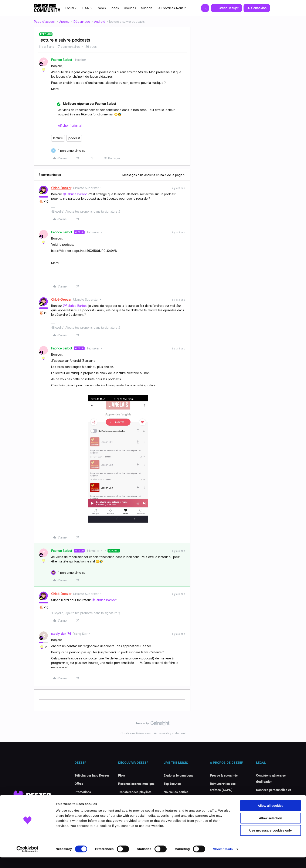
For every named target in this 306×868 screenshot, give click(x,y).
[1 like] (68, 151)
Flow (122, 775)
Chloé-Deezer (61, 188)
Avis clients (83, 800)
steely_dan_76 (61, 634)
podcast (74, 138)
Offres (79, 784)
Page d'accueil (45, 22)
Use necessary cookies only (271, 841)
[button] (226, 8)
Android (100, 22)
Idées (115, 8)
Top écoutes (172, 784)
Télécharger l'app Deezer (92, 775)
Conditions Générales (136, 733)
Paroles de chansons (133, 800)
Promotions (83, 792)
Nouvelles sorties (176, 792)
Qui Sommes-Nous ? (172, 8)
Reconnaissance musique (136, 784)
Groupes (130, 8)
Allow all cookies (271, 816)
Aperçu (64, 22)
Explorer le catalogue (178, 775)
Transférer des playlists (135, 792)
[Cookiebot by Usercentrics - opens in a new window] (28, 860)
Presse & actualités (224, 775)
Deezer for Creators (224, 798)
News (102, 8)
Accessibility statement (170, 733)
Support (147, 8)
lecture (58, 138)
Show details (223, 860)
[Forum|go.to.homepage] (47, 8)
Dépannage (82, 22)
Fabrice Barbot (62, 60)
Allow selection (270, 829)
